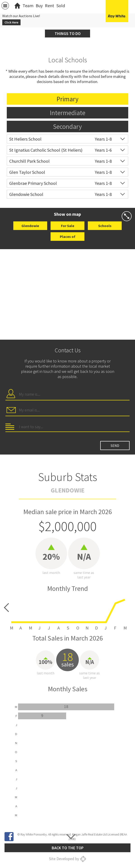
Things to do (68, 34)
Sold (61, 6)
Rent (50, 6)
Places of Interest (68, 238)
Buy (39, 6)
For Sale (68, 226)
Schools (105, 226)
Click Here (11, 22)
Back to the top (68, 848)
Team (28, 6)
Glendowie (30, 226)
